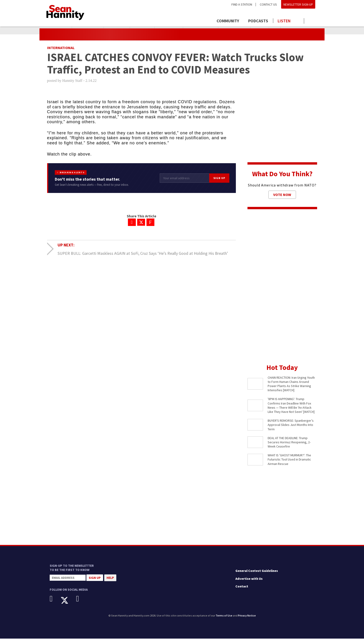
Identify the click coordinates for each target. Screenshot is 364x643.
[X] (68, 605)
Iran (275, 30)
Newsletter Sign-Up (298, 4)
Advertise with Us (249, 583)
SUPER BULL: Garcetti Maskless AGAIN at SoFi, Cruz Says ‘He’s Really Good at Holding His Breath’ (143, 257)
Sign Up (219, 182)
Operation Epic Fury (299, 30)
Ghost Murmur (169, 30)
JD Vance (260, 30)
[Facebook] (55, 603)
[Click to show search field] (311, 21)
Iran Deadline (117, 30)
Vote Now (282, 199)
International (61, 52)
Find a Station (242, 4)
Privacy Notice (247, 620)
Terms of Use (224, 620)
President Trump (88, 30)
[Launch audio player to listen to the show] (289, 21)
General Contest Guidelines (257, 575)
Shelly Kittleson (234, 30)
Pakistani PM (142, 30)
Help (110, 582)
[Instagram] (81, 603)
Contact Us (268, 4)
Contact (242, 591)
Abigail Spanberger (201, 30)
